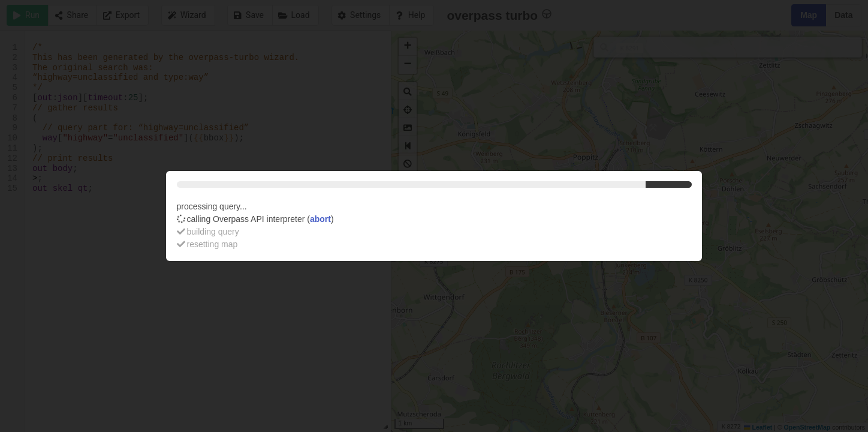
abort (320, 219)
